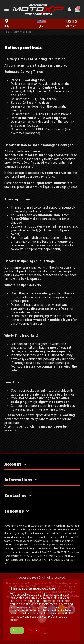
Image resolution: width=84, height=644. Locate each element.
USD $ (72, 24)
